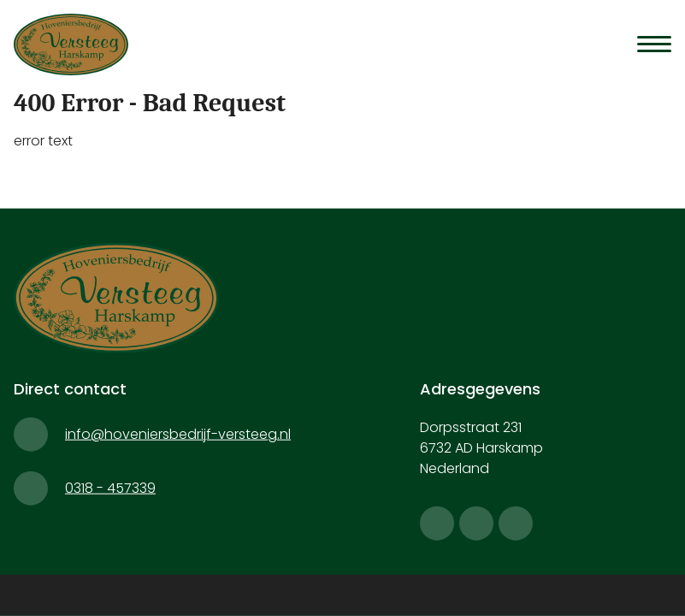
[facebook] (437, 524)
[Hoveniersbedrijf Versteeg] (78, 44)
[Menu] (654, 43)
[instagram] (476, 524)
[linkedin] (516, 524)
